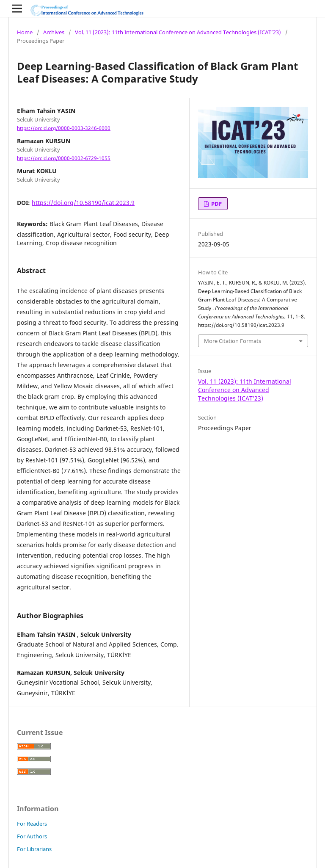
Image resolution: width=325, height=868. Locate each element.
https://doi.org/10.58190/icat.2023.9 (83, 203)
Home (25, 32)
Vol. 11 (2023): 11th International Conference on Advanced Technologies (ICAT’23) (178, 32)
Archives (54, 32)
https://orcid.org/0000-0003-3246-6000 (64, 128)
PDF (216, 204)
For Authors (32, 836)
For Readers (32, 824)
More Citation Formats (233, 341)
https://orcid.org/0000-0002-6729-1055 (64, 158)
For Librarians (34, 849)
